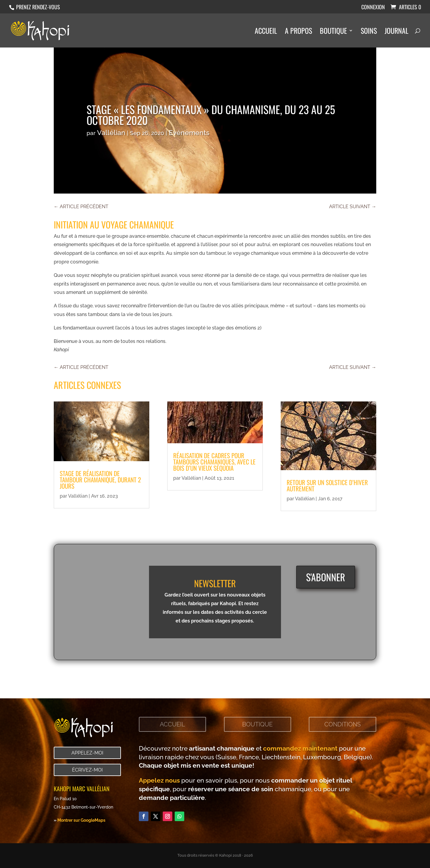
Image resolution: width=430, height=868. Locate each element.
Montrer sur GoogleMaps (81, 820)
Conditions (343, 724)
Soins (369, 32)
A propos (298, 32)
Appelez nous (159, 780)
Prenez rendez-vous (37, 7)
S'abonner (326, 577)
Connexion (373, 7)
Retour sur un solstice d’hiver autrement (327, 485)
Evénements (189, 132)
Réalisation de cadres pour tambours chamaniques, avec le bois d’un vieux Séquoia (214, 462)
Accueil (266, 32)
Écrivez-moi (87, 770)
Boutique (333, 32)
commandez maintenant (300, 748)
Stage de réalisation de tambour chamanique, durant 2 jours (100, 480)
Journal (397, 32)
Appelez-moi (87, 753)
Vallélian (111, 132)
